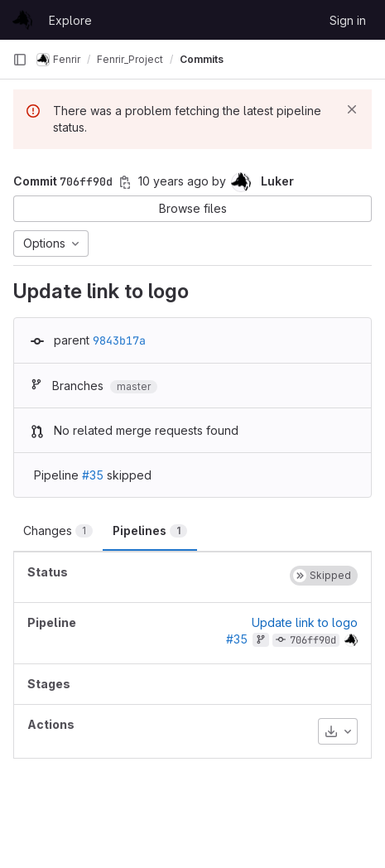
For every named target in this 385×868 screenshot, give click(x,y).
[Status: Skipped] (324, 576)
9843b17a (119, 340)
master (134, 386)
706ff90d (313, 640)
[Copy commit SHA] (125, 182)
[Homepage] (22, 20)
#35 (93, 475)
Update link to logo (305, 622)
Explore (70, 20)
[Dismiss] (352, 109)
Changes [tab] (58, 530)
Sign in (348, 20)
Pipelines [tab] (150, 530)
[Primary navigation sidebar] (20, 60)
